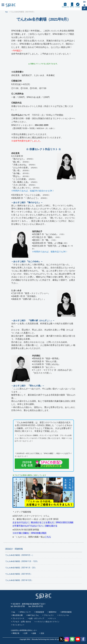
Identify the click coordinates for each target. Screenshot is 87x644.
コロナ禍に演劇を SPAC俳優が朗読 (29, 533)
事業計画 (16, 633)
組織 (34, 633)
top (14, 612)
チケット (72, 7)
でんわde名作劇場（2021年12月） (19, 580)
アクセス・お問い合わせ (22, 622)
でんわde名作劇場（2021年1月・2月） (21, 568)
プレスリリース (18, 618)
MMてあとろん (33, 615)
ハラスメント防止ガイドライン (48, 622)
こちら (48, 537)
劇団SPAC (53, 612)
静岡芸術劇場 (66, 612)
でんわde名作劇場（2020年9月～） (20, 555)
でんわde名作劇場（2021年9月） (19, 574)
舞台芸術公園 (18, 615)
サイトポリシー (18, 625)
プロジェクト (49, 615)
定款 (42, 633)
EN (84, 2)
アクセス (78, 7)
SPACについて (25, 612)
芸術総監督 (40, 612)
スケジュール (65, 7)
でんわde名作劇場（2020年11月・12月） (22, 561)
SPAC (11, 5)
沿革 (26, 633)
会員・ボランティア (37, 618)
